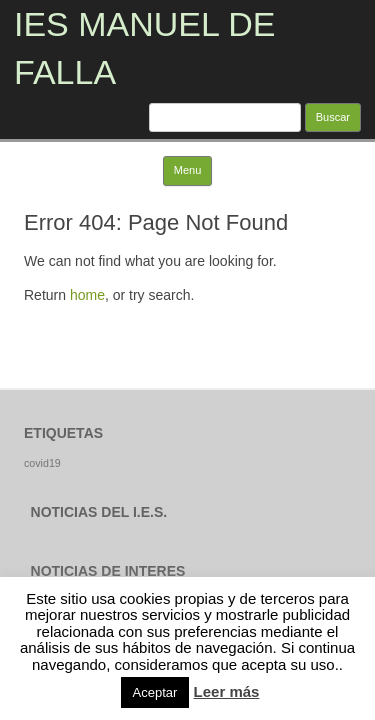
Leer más (227, 691)
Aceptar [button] (155, 692)
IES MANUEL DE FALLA (144, 48)
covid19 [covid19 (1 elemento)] (42, 463)
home (87, 295)
